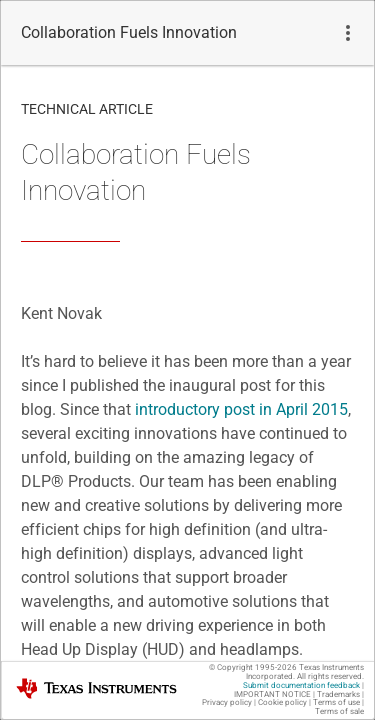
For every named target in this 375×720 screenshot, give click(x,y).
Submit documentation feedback (301, 685)
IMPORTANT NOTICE (272, 694)
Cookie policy (282, 702)
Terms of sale (339, 711)
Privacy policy (227, 702)
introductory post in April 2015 (241, 409)
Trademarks (338, 694)
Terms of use (336, 702)
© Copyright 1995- (253, 667)
